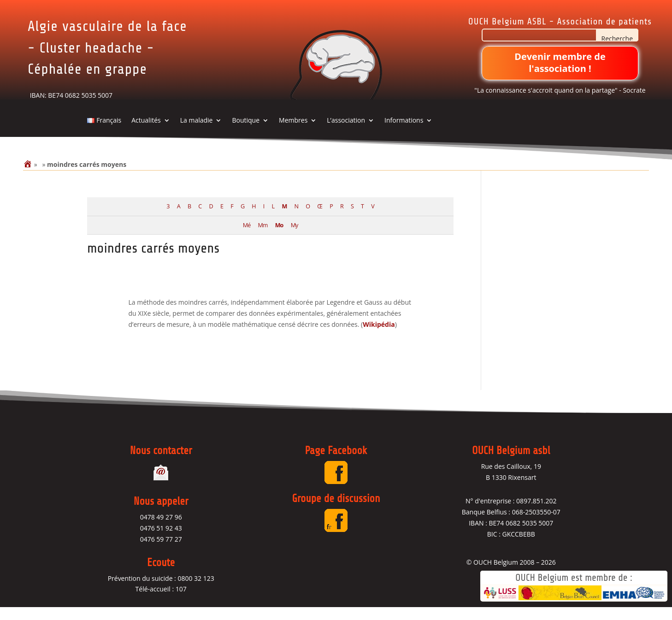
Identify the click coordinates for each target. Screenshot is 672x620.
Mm (263, 238)
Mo (279, 238)
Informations (404, 133)
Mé (247, 238)
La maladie (197, 133)
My (295, 238)
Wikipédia (379, 337)
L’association (346, 133)
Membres (293, 133)
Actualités (146, 133)
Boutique (246, 133)
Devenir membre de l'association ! (560, 62)
